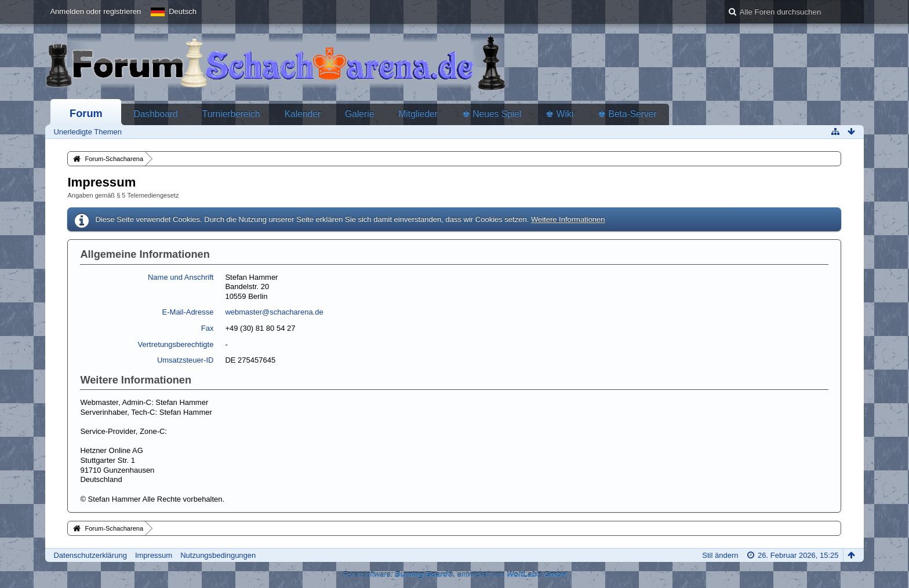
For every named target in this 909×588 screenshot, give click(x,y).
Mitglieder (418, 114)
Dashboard (155, 114)
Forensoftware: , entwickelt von (455, 574)
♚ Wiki (559, 114)
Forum (86, 114)
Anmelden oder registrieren (95, 11)
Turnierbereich (231, 114)
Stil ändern (720, 555)
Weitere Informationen (568, 219)
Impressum (154, 555)
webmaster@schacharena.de (274, 312)
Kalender (303, 114)
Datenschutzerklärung (90, 555)
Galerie (359, 114)
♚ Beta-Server (627, 114)
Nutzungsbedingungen (218, 555)
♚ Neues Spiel (492, 114)
